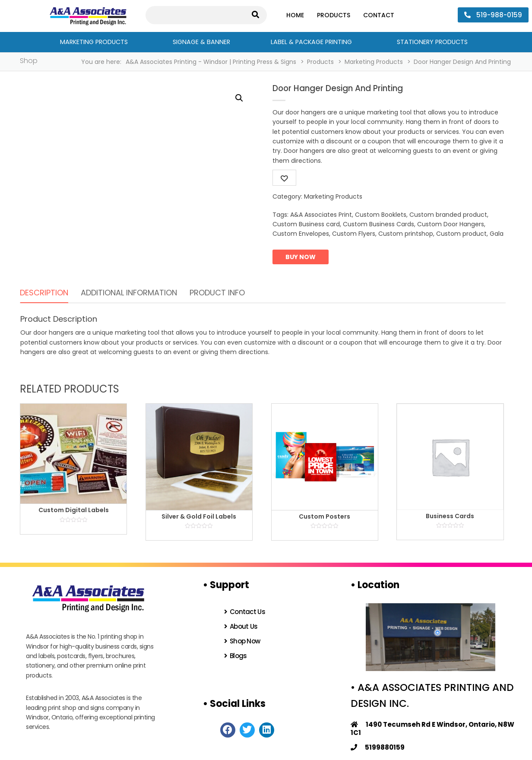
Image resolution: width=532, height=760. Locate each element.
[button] (239, 98)
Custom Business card (306, 224)
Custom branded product (448, 215)
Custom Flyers (354, 234)
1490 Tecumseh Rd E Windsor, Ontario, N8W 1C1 (432, 728)
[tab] (44, 293)
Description (44, 293)
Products (334, 15)
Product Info (217, 293)
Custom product (461, 234)
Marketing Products (94, 42)
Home (295, 15)
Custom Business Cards (378, 224)
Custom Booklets (381, 215)
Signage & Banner (201, 42)
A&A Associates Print (321, 215)
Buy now (301, 257)
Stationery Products (432, 42)
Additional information (129, 293)
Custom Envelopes (301, 234)
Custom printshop (406, 234)
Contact (379, 15)
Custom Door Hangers (451, 224)
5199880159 (378, 747)
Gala (497, 234)
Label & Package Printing (311, 42)
